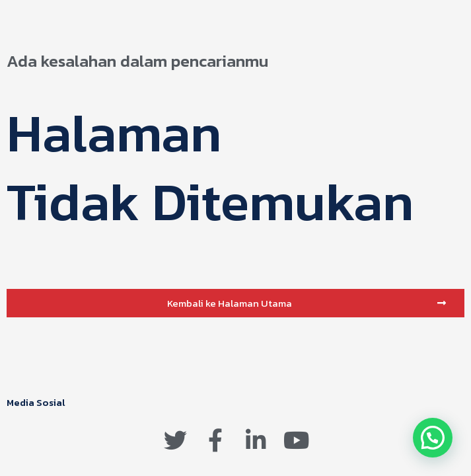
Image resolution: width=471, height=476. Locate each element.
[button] (235, 303)
